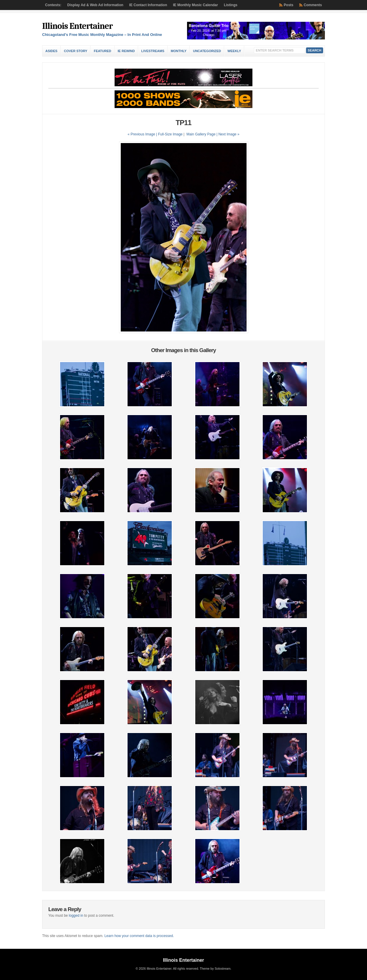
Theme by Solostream (215, 969)
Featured (102, 51)
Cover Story (76, 51)
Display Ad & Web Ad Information (95, 5)
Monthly (179, 51)
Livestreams (153, 51)
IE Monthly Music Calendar (195, 5)
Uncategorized (207, 51)
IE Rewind (126, 51)
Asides (51, 51)
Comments (313, 5)
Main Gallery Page (201, 134)
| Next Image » (228, 134)
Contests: (53, 5)
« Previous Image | (143, 134)
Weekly (234, 51)
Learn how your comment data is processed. (139, 936)
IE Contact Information (148, 5)
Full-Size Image (170, 134)
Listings (231, 5)
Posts (289, 5)
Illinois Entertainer (77, 26)
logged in (76, 916)
